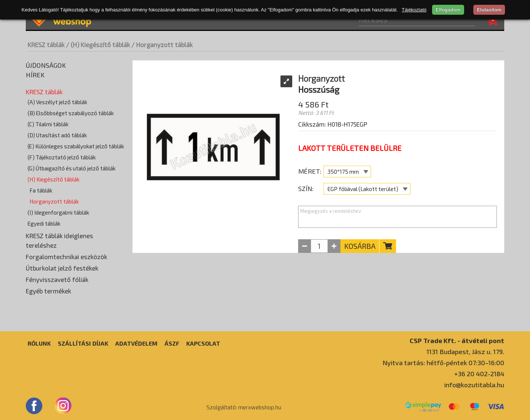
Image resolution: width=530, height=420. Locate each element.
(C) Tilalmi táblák (48, 124)
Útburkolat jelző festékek (62, 268)
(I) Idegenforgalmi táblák (58, 212)
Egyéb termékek (48, 291)
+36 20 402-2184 (479, 374)
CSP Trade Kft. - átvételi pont (457, 340)
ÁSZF (172, 343)
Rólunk (39, 343)
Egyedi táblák (44, 223)
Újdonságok (46, 65)
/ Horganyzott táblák (162, 45)
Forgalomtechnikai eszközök (66, 257)
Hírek (35, 75)
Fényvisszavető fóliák (57, 279)
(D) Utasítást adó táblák (57, 135)
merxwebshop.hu (260, 407)
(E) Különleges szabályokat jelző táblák (76, 146)
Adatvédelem (136, 343)
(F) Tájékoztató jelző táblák (62, 157)
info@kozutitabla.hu (474, 385)
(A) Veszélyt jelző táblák (57, 102)
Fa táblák (41, 190)
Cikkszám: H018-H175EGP (333, 124)
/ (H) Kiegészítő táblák (98, 45)
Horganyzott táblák (54, 201)
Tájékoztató (414, 10)
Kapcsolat (203, 343)
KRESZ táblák (46, 45)
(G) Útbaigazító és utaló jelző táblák (72, 168)
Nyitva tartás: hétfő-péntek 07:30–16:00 (443, 363)
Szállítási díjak (83, 343)
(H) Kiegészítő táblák (54, 179)
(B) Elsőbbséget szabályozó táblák (71, 113)
